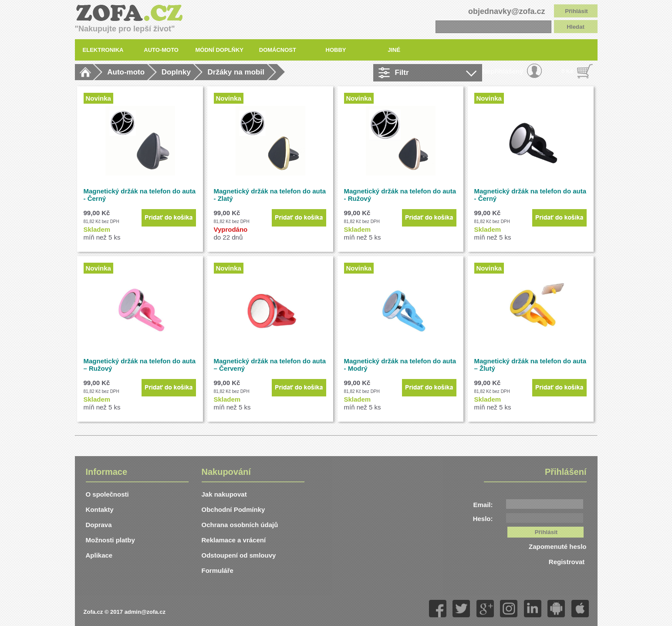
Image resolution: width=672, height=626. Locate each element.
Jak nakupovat (224, 494)
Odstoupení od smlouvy (239, 555)
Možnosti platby (110, 540)
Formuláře (218, 570)
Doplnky (176, 72)
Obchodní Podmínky (233, 509)
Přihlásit (576, 11)
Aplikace (99, 555)
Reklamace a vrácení (234, 540)
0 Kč (567, 71)
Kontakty (100, 509)
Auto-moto (126, 72)
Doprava (99, 525)
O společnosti (107, 494)
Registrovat (568, 562)
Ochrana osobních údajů (240, 525)
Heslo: (483, 519)
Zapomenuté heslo (558, 546)
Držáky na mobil (236, 72)
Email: (483, 505)
